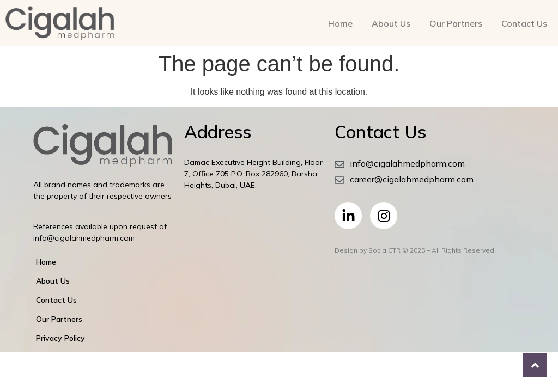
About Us (391, 23)
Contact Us (524, 23)
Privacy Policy (60, 338)
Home (340, 23)
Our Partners (456, 23)
